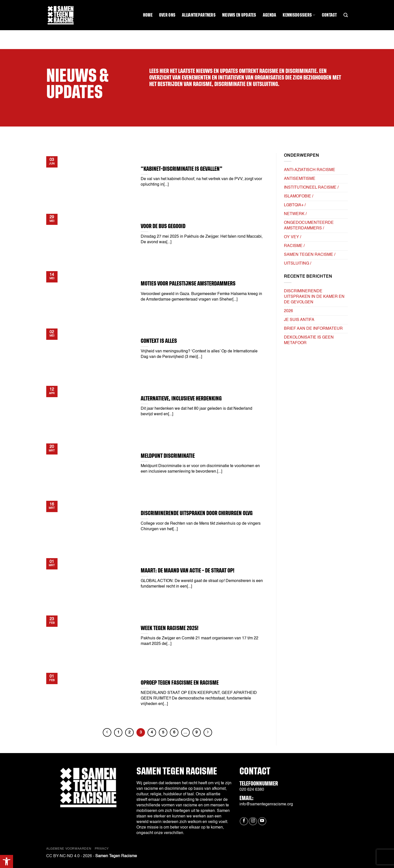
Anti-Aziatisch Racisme (310, 170)
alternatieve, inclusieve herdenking (181, 399)
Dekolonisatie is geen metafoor (309, 340)
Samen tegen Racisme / (310, 255)
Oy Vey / (292, 237)
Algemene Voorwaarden (69, 849)
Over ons (167, 15)
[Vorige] (107, 732)
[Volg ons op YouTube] (262, 821)
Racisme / (294, 246)
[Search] (346, 15)
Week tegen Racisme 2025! (170, 628)
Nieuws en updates (239, 15)
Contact (329, 15)
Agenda (270, 15)
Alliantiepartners (199, 15)
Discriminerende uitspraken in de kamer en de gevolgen (314, 297)
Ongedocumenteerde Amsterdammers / (309, 226)
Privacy (102, 849)
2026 (288, 311)
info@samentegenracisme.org (266, 804)
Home (148, 15)
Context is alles (159, 341)
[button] (7, 861)
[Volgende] (208, 732)
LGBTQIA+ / (295, 205)
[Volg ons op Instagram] (253, 821)
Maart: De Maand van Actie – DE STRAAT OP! (188, 571)
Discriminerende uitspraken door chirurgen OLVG (197, 513)
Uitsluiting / (298, 264)
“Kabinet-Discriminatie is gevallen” (182, 169)
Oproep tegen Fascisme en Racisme (180, 683)
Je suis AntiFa (299, 320)
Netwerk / (295, 214)
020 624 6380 (252, 790)
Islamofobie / (299, 196)
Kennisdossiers (299, 15)
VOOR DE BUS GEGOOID (163, 226)
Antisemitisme (300, 179)
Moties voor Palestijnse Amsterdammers (188, 284)
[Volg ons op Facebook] (244, 821)
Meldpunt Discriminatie (168, 456)
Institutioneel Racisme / (311, 188)
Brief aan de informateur (313, 329)
